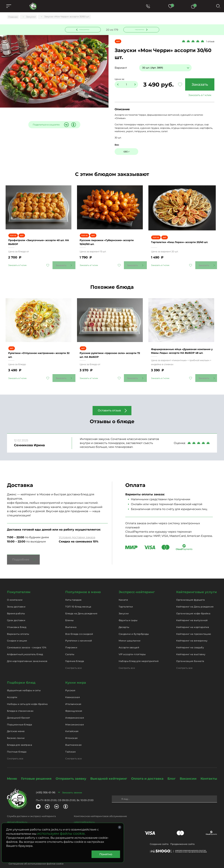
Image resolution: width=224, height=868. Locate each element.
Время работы (16, 606)
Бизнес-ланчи (16, 730)
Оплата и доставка (147, 771)
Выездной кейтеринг (109, 771)
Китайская (72, 723)
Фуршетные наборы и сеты (24, 683)
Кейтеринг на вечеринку (192, 633)
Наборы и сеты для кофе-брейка (27, 696)
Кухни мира (76, 675)
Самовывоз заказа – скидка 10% (27, 640)
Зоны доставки (16, 599)
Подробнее (21, 552)
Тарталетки (126, 599)
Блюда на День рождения (81, 606)
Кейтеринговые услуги (197, 584)
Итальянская (73, 696)
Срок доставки (16, 613)
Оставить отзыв (109, 403)
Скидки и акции (17, 633)
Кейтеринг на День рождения (195, 599)
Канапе (123, 592)
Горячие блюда (75, 653)
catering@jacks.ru (84, 814)
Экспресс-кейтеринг (137, 584)
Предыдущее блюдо (85, 30)
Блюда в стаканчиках (20, 703)
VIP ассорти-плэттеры (132, 647)
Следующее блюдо (139, 30)
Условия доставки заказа (77, 529)
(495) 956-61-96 (46, 785)
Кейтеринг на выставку (191, 647)
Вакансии (188, 771)
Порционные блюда (20, 717)
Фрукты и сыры (128, 613)
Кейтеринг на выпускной (192, 613)
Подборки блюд (21, 675)
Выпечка (71, 619)
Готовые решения (36, 771)
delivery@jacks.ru (17, 814)
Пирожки (71, 640)
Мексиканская (75, 717)
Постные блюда (17, 744)
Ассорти (12, 689)
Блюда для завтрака (20, 737)
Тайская (70, 744)
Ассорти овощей (129, 640)
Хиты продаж (73, 592)
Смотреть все (73, 660)
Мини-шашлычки (130, 633)
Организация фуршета (190, 592)
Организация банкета (190, 653)
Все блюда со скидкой (79, 626)
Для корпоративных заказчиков (27, 653)
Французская (74, 703)
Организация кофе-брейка (193, 606)
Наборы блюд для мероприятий (139, 653)
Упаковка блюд (17, 619)
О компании (15, 592)
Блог (171, 771)
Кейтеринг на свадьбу (190, 640)
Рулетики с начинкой (79, 633)
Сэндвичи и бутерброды (134, 626)
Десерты (124, 619)
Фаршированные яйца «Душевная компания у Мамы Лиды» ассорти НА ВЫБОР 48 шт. (181, 341)
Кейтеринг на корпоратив (193, 619)
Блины (69, 613)
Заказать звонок (72, 785)
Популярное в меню (83, 584)
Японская (71, 730)
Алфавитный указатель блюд (25, 647)
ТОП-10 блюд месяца (78, 599)
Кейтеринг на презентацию (194, 626)
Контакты (209, 771)
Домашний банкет (19, 710)
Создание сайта (159, 836)
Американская (75, 710)
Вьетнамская (73, 737)
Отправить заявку (71, 771)
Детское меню (16, 723)
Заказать (199, 85)
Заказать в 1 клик (199, 96)
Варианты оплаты (18, 626)
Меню (12, 771)
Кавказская (73, 689)
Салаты (70, 647)
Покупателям (19, 584)
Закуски (124, 606)
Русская (70, 683)
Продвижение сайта (182, 836)
